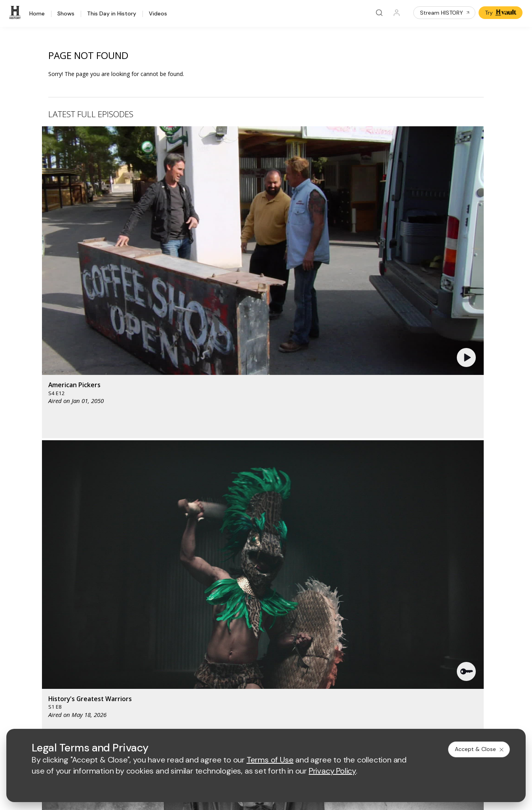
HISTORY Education (51, 593)
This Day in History (112, 14)
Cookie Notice (343, 718)
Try (501, 13)
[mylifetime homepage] (254, 558)
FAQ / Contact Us (47, 676)
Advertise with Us (212, 619)
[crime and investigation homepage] (306, 582)
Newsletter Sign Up (50, 655)
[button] (173, 188)
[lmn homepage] (304, 558)
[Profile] (397, 13)
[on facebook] (30, 696)
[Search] (379, 13)
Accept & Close (480, 749)
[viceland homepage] (385, 558)
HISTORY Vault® (47, 604)
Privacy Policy (250, 718)
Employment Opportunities (349, 619)
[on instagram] (93, 696)
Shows (66, 14)
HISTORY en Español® (55, 634)
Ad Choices (383, 718)
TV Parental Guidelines (344, 644)
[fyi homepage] (341, 558)
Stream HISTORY (445, 13)
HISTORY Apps (45, 614)
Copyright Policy (296, 718)
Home (37, 14)
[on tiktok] (114, 696)
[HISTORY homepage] (42, 564)
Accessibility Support (342, 632)
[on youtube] (72, 696)
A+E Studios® (207, 644)
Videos (158, 14)
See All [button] (465, 430)
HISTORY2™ (41, 624)
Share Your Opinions (52, 665)
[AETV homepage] (203, 558)
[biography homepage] (235, 582)
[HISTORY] (16, 13)
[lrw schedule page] (345, 582)
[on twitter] (51, 696)
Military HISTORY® (49, 645)
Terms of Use (207, 718)
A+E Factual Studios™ (217, 632)
